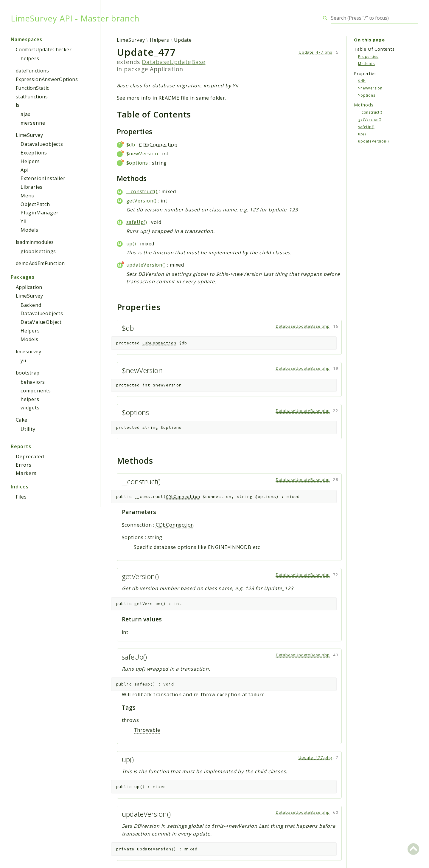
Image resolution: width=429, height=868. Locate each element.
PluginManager (39, 213)
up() (131, 244)
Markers (26, 473)
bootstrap (28, 373)
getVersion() (142, 201)
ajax (25, 114)
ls (18, 105)
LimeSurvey (29, 135)
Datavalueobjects (42, 144)
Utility (28, 429)
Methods (366, 64)
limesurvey (28, 352)
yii (23, 360)
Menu (28, 196)
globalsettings (38, 251)
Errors (24, 465)
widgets (30, 408)
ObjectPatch (35, 204)
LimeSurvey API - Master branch (75, 18)
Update (183, 40)
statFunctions (32, 97)
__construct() (142, 191)
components (36, 391)
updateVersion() (146, 265)
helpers (30, 58)
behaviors (33, 382)
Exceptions (34, 153)
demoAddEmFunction (40, 263)
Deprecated (30, 457)
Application (29, 287)
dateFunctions (32, 71)
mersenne (33, 123)
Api (24, 170)
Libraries (32, 187)
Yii (23, 221)
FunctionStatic (32, 88)
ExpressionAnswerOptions (47, 79)
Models (29, 230)
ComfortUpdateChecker (44, 49)
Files (21, 497)
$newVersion (142, 154)
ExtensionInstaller (43, 178)
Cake (22, 420)
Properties (368, 57)
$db (131, 145)
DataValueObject (41, 322)
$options (137, 163)
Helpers (30, 161)
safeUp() (137, 222)
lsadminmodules (35, 242)
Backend (31, 305)
